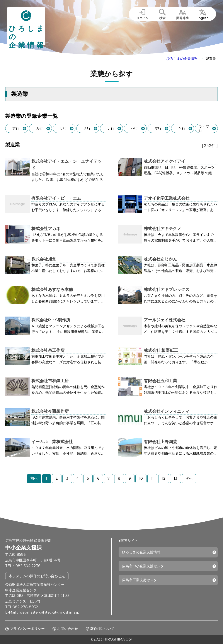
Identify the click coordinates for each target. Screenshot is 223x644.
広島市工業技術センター (141, 580)
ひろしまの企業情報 (182, 59)
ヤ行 (182, 128)
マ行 (158, 128)
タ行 (87, 128)
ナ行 (111, 128)
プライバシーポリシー (27, 629)
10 (141, 478)
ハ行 (134, 128)
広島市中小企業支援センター (145, 566)
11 (152, 478)
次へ (189, 478)
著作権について (102, 629)
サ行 (63, 128)
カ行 (39, 128)
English (203, 18)
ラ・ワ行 (204, 128)
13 (175, 478)
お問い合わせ (68, 629)
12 (164, 478)
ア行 (16, 128)
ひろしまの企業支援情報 (141, 552)
